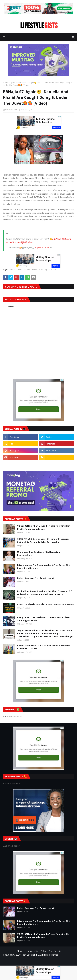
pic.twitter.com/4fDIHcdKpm (20, 242)
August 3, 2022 (42, 248)
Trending (43, 270)
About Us (21, 951)
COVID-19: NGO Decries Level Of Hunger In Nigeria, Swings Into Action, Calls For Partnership (43, 540)
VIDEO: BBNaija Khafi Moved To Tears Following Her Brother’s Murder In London (43, 527)
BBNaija (13, 270)
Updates (14, 83)
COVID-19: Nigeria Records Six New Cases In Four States (45, 604)
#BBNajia (57, 239)
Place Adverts (55, 951)
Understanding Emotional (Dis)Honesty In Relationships (39, 553)
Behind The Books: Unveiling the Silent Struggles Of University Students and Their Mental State (44, 593)
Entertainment (24, 270)
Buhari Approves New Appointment (36, 578)
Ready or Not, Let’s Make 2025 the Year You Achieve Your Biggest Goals (43, 619)
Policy (43, 951)
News (35, 270)
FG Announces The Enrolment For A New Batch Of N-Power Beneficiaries (44, 567)
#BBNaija (66, 239)
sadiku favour (11, 110)
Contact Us (33, 951)
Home (6, 83)
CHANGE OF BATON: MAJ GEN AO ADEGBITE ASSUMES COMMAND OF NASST (44, 647)
